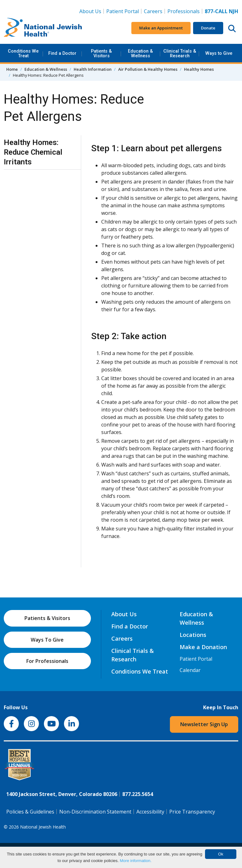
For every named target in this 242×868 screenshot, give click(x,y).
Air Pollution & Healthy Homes (148, 69)
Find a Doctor (62, 53)
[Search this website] (232, 28)
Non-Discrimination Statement (95, 812)
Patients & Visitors (101, 53)
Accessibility (150, 812)
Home (12, 69)
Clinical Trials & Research (180, 53)
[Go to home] (43, 28)
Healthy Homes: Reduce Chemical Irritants (33, 152)
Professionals (184, 11)
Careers (154, 11)
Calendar (190, 670)
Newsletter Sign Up (204, 724)
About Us (90, 11)
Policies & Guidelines (30, 812)
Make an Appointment (161, 28)
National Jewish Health (43, 827)
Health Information (93, 69)
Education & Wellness (140, 53)
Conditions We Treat (23, 53)
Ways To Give (47, 640)
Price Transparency (192, 812)
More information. (136, 861)
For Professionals (47, 661)
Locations (193, 635)
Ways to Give (219, 53)
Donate (208, 28)
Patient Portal (123, 11)
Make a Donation (203, 647)
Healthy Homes (199, 69)
